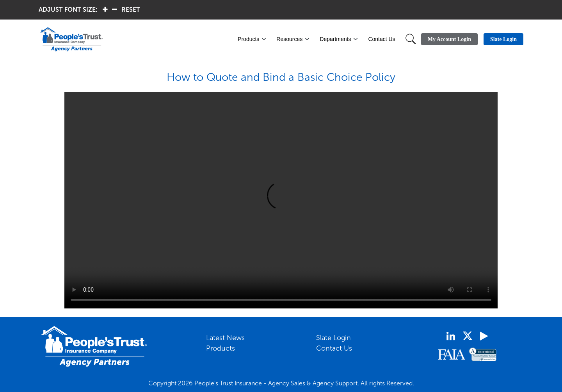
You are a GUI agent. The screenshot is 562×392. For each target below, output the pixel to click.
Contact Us (381, 39)
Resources (289, 39)
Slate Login (333, 338)
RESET (131, 10)
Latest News (225, 338)
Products (248, 39)
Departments (335, 39)
